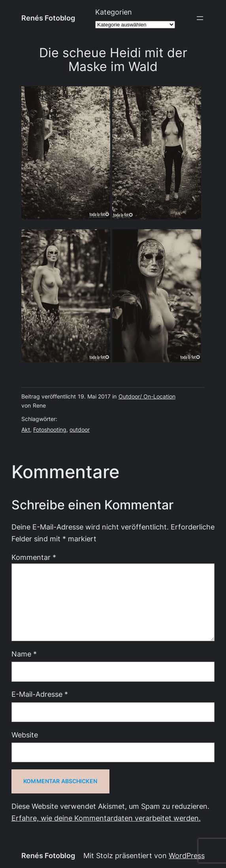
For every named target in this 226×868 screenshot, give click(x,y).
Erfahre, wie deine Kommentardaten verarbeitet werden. (106, 818)
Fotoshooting (50, 430)
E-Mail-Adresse (40, 694)
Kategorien (114, 12)
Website (25, 735)
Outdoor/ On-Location (147, 397)
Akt (26, 430)
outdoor (80, 430)
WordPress (187, 856)
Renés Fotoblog (48, 18)
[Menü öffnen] (200, 18)
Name (24, 654)
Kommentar (34, 557)
